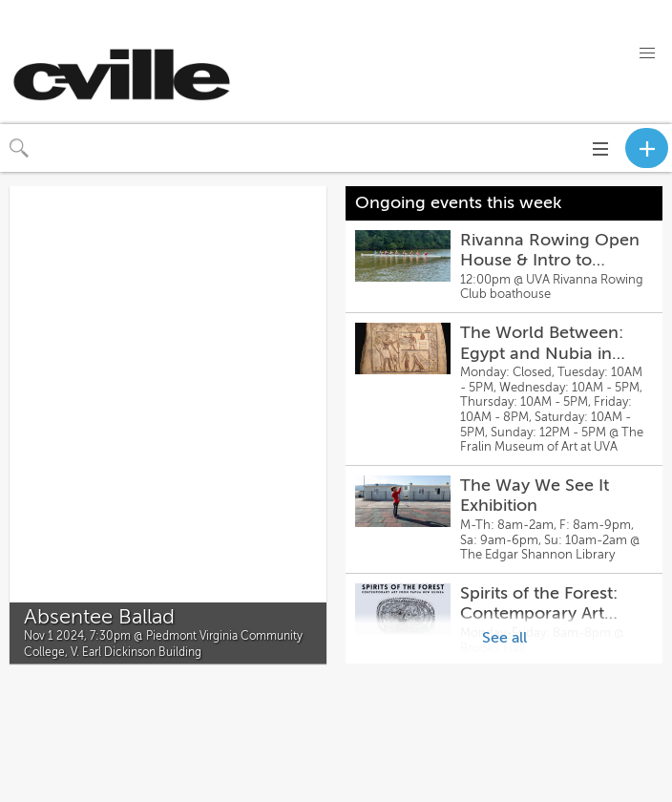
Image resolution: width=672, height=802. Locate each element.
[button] (647, 53)
